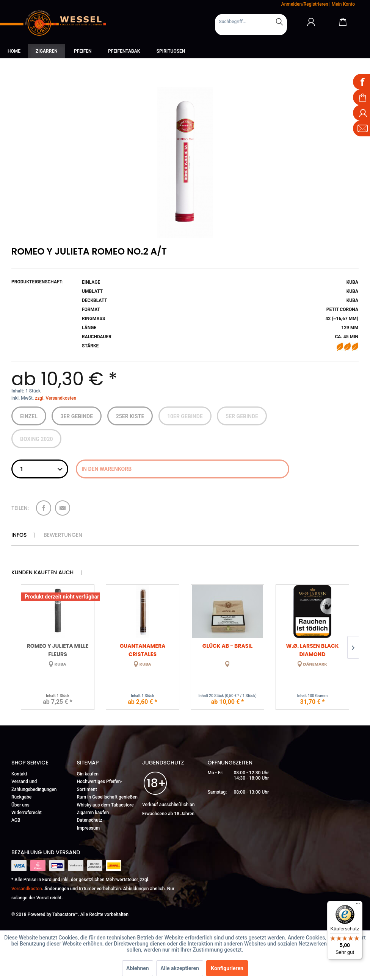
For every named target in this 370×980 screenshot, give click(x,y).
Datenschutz (90, 820)
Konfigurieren (227, 968)
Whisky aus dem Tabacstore (105, 805)
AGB (16, 820)
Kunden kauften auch (42, 572)
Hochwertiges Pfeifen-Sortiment (100, 785)
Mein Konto (343, 4)
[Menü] (358, 905)
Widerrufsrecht (27, 813)
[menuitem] (251, 25)
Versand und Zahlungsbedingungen (34, 785)
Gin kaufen (88, 774)
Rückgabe (21, 797)
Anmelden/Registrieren (305, 4)
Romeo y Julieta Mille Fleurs (58, 649)
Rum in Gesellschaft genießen (107, 797)
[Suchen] (279, 22)
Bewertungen (63, 535)
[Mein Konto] (311, 22)
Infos (19, 535)
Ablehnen (138, 968)
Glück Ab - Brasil (227, 646)
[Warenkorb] (343, 22)
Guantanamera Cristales (143, 649)
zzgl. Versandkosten (56, 398)
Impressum (89, 828)
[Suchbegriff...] (251, 22)
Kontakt (19, 774)
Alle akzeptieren (180, 968)
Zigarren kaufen (93, 813)
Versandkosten (27, 889)
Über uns (20, 805)
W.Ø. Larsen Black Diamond (312, 649)
